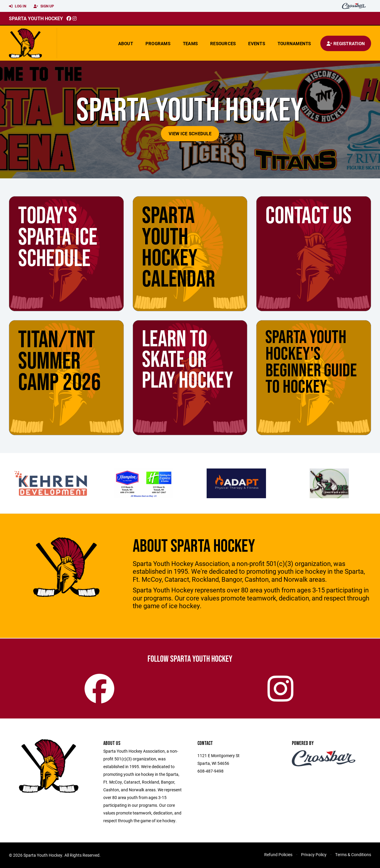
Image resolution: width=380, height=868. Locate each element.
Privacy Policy (314, 854)
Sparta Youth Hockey (36, 18)
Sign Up (44, 6)
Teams (190, 43)
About (126, 43)
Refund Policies (278, 854)
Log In (18, 6)
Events (257, 43)
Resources (223, 43)
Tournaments (294, 43)
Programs (158, 43)
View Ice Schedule (190, 133)
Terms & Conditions (353, 854)
